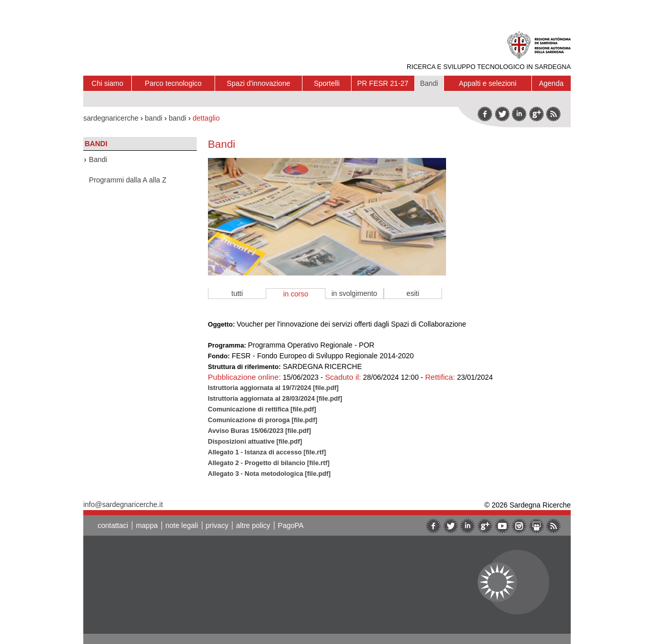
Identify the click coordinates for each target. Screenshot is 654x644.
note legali (182, 525)
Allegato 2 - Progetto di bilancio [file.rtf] (269, 463)
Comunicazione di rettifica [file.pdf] (262, 409)
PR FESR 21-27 (383, 83)
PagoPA (291, 525)
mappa (147, 525)
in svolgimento (355, 293)
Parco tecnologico (173, 83)
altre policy (253, 525)
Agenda (551, 83)
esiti (413, 293)
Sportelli (327, 83)
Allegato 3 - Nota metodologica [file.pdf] (269, 474)
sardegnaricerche (111, 118)
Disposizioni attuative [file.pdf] (255, 441)
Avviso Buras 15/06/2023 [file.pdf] (260, 431)
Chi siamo (107, 83)
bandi (154, 118)
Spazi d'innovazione (259, 83)
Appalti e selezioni (488, 83)
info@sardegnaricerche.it (123, 504)
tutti (237, 293)
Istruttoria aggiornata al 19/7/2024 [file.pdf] (273, 388)
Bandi (429, 83)
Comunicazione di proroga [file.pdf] (263, 420)
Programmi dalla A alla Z (128, 180)
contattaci (113, 525)
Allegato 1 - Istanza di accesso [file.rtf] (267, 452)
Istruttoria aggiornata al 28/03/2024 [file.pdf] (275, 398)
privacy (217, 525)
